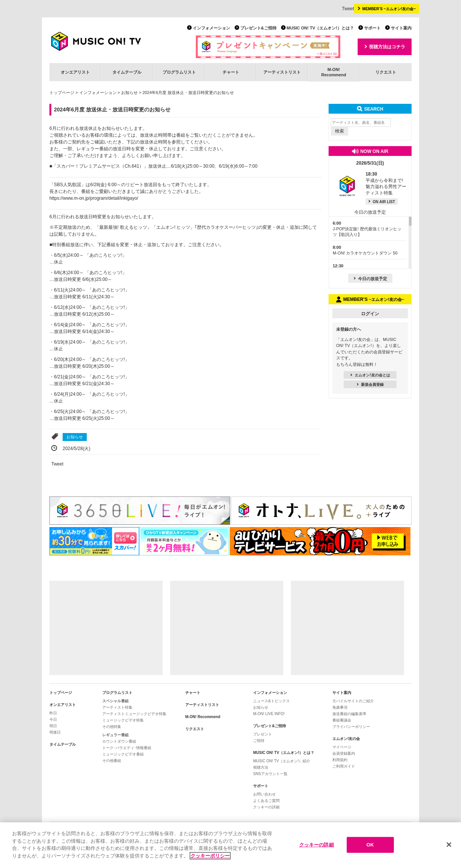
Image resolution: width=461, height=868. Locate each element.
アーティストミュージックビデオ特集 (134, 714)
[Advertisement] (106, 628)
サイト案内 (401, 28)
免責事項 (340, 707)
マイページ (342, 747)
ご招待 (259, 741)
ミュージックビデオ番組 (123, 754)
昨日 (53, 713)
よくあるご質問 (266, 801)
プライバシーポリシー (351, 727)
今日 (53, 719)
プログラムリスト (179, 72)
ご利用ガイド (344, 766)
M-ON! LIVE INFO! (269, 714)
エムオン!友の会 (346, 739)
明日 (53, 726)
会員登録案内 (344, 753)
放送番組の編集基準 (349, 714)
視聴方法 (261, 767)
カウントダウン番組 (119, 741)
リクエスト (386, 72)
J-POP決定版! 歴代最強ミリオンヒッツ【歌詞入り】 (367, 229)
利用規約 (340, 760)
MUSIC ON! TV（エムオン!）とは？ (320, 28)
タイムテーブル (127, 72)
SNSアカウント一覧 (270, 774)
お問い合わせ (264, 794)
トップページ (62, 93)
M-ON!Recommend (333, 72)
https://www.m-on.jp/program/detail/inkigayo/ (94, 198)
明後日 (55, 732)
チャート (231, 72)
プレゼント (263, 734)
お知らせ (129, 93)
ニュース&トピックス (271, 701)
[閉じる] (449, 847)
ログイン (370, 314)
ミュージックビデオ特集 (123, 720)
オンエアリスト (75, 72)
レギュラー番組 (115, 735)
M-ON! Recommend (203, 717)
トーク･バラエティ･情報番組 (127, 748)
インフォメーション (211, 28)
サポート (372, 28)
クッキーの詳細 (266, 807)
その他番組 (112, 761)
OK (370, 847)
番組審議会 (342, 720)
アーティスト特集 (117, 707)
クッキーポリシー (210, 858)
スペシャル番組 (115, 701)
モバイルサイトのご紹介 (353, 701)
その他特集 (112, 727)
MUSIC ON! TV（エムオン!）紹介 (282, 761)
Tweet (348, 9)
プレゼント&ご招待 (258, 28)
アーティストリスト (282, 72)
